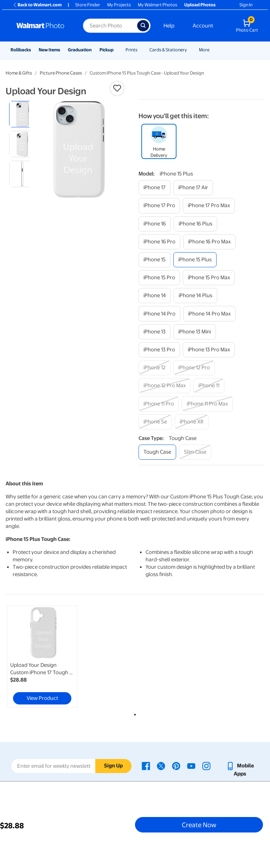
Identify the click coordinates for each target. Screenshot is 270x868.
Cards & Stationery (168, 50)
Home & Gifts (19, 73)
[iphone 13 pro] (159, 350)
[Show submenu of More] (213, 50)
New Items (49, 50)
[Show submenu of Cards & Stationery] (190, 50)
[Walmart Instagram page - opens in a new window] (206, 766)
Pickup (107, 50)
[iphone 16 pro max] (209, 242)
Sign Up (113, 766)
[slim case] (195, 452)
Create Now (199, 825)
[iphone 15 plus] (195, 260)
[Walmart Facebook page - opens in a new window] (146, 766)
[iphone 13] (155, 332)
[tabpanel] (49, 657)
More (204, 50)
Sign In (246, 5)
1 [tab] (134, 713)
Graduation (80, 50)
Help (169, 26)
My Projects (119, 5)
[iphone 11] (209, 386)
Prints (131, 50)
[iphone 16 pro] (159, 242)
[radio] (22, 114)
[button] (117, 88)
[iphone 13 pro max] (209, 350)
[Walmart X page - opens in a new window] (161, 766)
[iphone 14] (155, 296)
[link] (42, 657)
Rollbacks (21, 50)
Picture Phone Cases (61, 73)
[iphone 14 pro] (159, 314)
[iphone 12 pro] (194, 368)
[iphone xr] (192, 422)
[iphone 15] (155, 260)
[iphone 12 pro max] (165, 386)
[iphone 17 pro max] (209, 206)
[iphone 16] (155, 224)
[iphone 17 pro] (159, 206)
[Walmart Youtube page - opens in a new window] (191, 766)
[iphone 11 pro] (159, 404)
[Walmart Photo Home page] (42, 26)
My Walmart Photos (157, 5)
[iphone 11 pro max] (207, 404)
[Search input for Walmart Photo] (110, 26)
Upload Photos (200, 5)
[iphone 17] (155, 188)
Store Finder (88, 5)
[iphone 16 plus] (195, 224)
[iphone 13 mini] (195, 332)
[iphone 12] (155, 368)
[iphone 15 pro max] (209, 278)
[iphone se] (155, 422)
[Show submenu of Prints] (141, 50)
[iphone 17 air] (193, 188)
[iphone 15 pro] (159, 278)
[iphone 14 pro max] (209, 314)
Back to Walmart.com (37, 5)
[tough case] (157, 452)
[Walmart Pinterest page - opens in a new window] (176, 766)
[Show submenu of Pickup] (117, 50)
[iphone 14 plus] (195, 296)
